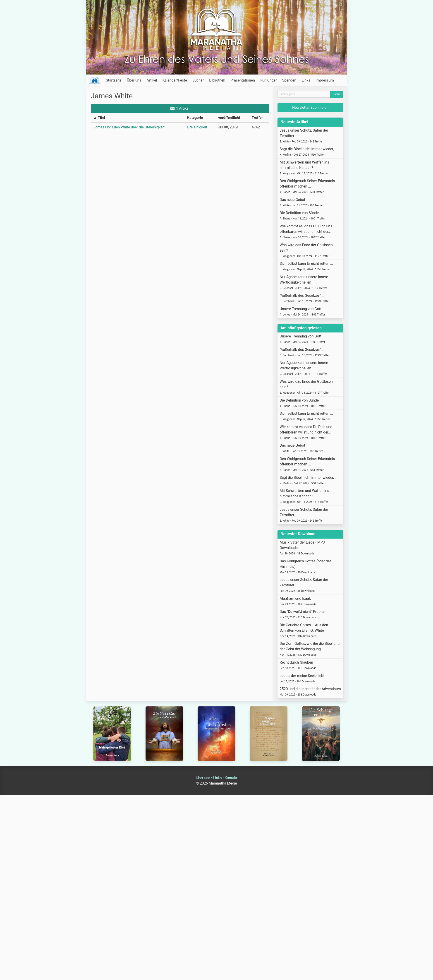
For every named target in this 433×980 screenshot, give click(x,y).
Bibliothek (217, 80)
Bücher (198, 80)
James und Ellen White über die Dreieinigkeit (129, 127)
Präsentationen (243, 80)
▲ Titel (99, 118)
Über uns (134, 80)
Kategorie (195, 118)
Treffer (257, 118)
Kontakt (231, 778)
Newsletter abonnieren (310, 107)
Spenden (289, 80)
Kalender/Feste (175, 80)
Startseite (114, 80)
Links (306, 80)
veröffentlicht (229, 118)
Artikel (152, 80)
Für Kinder (269, 80)
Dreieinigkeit (197, 127)
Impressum (325, 80)
